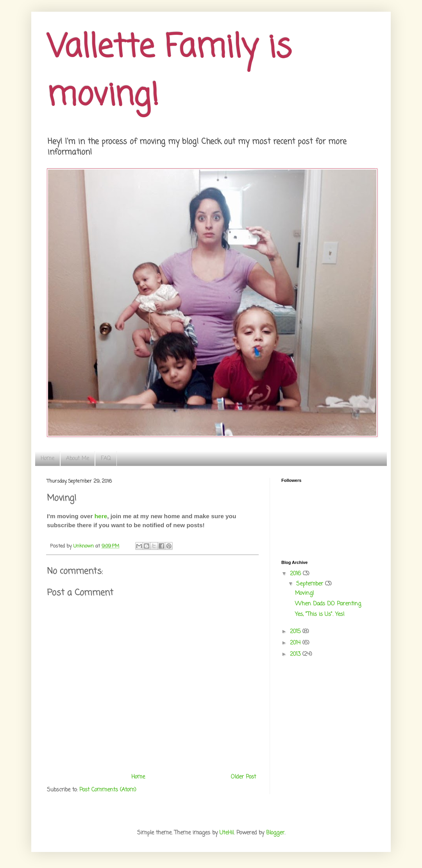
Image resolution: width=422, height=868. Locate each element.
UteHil (227, 833)
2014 (296, 643)
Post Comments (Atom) (108, 790)
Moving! (305, 593)
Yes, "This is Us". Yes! (320, 615)
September (311, 584)
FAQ (106, 459)
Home (47, 459)
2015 (296, 632)
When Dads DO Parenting (328, 604)
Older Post (243, 777)
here (101, 516)
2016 (296, 574)
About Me (78, 459)
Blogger (275, 833)
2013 (296, 654)
